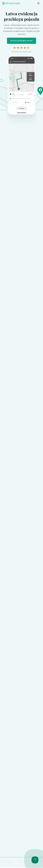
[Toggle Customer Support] (35, 860)
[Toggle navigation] (38, 3)
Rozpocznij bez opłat (22, 41)
